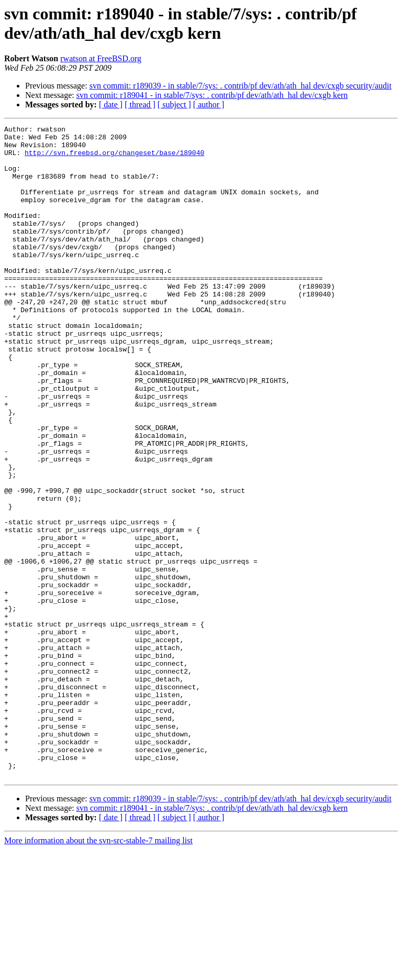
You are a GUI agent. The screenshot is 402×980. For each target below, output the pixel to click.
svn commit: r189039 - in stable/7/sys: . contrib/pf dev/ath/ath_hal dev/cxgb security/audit (241, 86)
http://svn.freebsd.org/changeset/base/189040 (114, 159)
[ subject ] (174, 104)
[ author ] (209, 104)
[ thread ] (140, 104)
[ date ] (111, 104)
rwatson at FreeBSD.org (101, 58)
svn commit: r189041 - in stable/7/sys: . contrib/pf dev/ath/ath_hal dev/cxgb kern (212, 95)
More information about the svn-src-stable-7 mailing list (98, 971)
